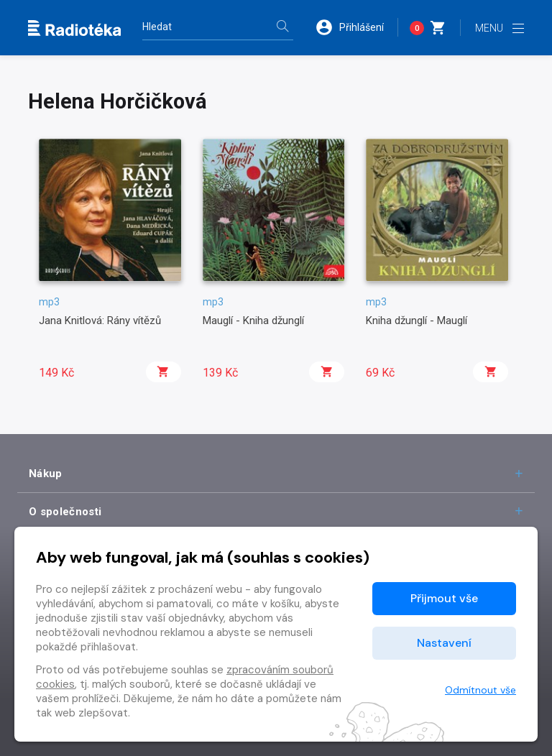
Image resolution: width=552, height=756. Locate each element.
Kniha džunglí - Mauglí (417, 321)
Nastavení (444, 643)
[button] (356, 27)
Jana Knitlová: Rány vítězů (100, 321)
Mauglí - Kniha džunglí (253, 321)
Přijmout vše (444, 598)
